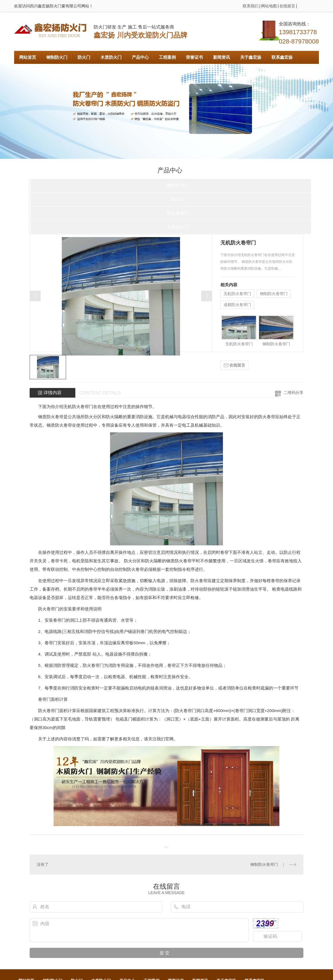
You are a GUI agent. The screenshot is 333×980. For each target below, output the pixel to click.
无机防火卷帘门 (237, 294)
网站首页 (28, 57)
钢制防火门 (57, 57)
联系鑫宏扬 (282, 57)
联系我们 (251, 6)
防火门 (84, 57)
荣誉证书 (194, 57)
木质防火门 (111, 57)
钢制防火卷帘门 (274, 294)
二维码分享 (293, 393)
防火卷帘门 (178, 213)
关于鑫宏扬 (251, 57)
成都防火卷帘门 (237, 305)
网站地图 (269, 6)
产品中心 (140, 57)
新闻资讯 (222, 57)
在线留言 (287, 6)
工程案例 (167, 57)
